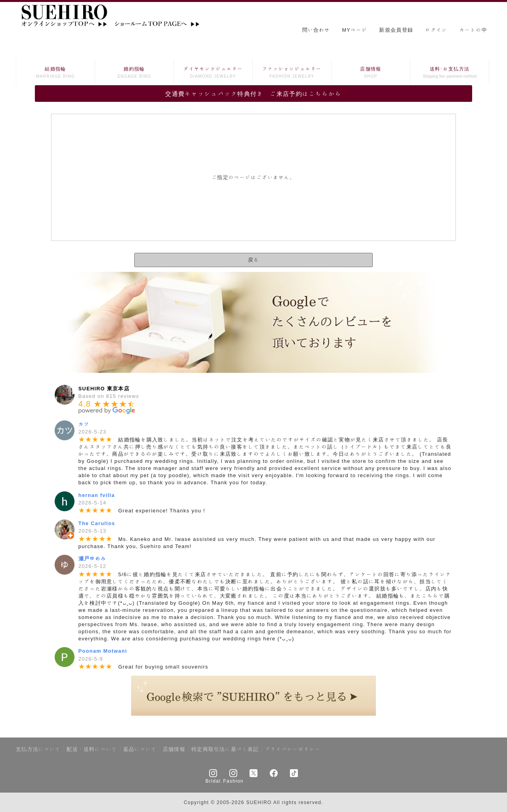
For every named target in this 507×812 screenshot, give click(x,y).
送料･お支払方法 (450, 73)
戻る (253, 260)
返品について (140, 749)
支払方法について (38, 749)
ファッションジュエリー (292, 73)
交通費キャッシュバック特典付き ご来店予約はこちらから (253, 94)
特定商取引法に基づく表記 (225, 749)
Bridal (213, 781)
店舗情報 (371, 73)
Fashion (233, 781)
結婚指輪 (55, 73)
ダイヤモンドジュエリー (213, 73)
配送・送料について (92, 749)
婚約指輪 (134, 73)
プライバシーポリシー (293, 749)
